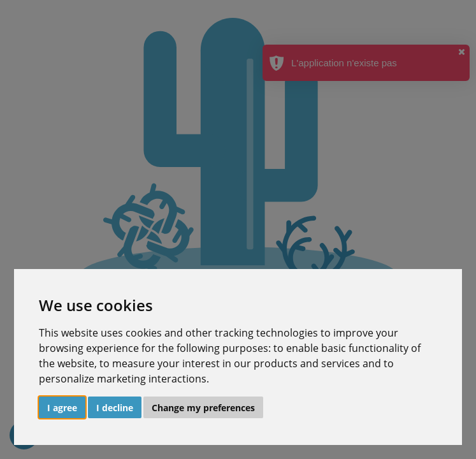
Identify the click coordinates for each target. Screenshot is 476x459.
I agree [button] (62, 408)
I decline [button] (115, 408)
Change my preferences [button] (203, 408)
